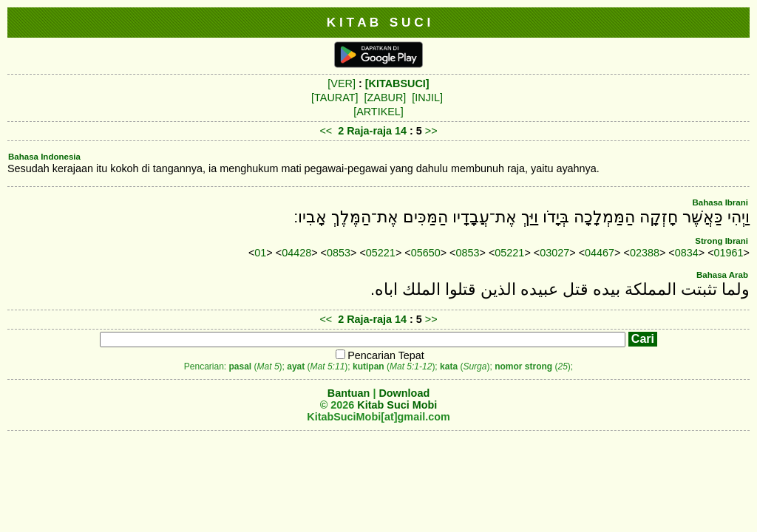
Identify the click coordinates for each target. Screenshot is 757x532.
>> (431, 131)
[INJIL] (427, 98)
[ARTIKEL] (378, 112)
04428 (296, 253)
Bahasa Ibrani (720, 202)
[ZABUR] (386, 98)
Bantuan (349, 393)
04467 (600, 253)
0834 (687, 253)
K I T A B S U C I (379, 22)
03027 (554, 253)
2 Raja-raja (365, 131)
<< (326, 131)
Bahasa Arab (722, 275)
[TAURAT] (335, 98)
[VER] (342, 83)
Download (404, 393)
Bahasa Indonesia (44, 157)
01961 (729, 253)
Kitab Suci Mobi (397, 405)
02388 (645, 253)
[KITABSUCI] (397, 83)
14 (402, 131)
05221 (381, 253)
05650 (426, 253)
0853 (339, 253)
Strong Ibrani (722, 241)
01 (260, 253)
